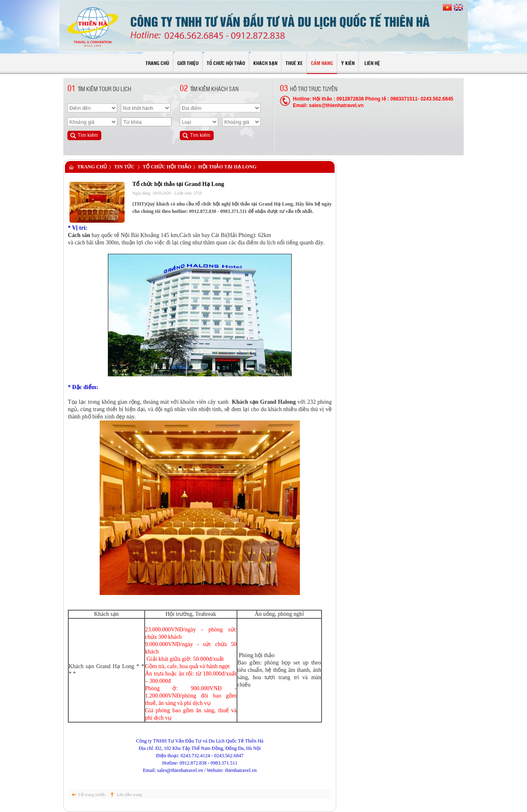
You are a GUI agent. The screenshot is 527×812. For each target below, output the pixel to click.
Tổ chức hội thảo (167, 167)
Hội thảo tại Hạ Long (227, 167)
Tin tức (124, 167)
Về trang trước (92, 794)
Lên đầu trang (130, 794)
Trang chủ (92, 167)
